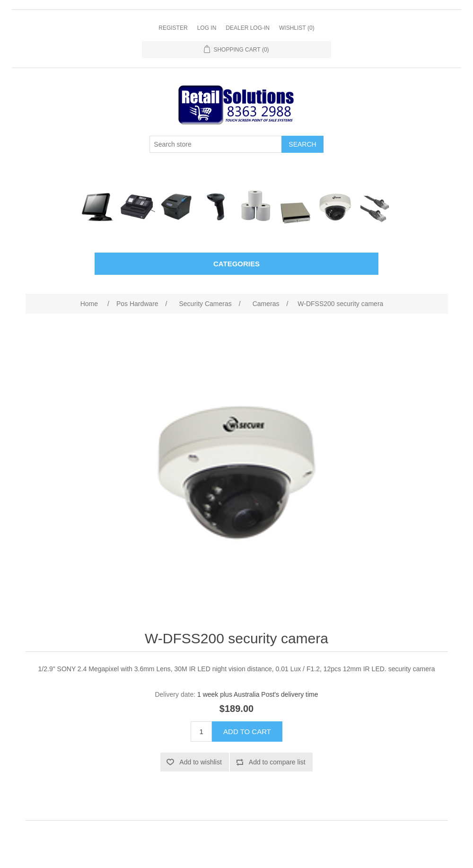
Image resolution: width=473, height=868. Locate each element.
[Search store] (216, 144)
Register (173, 28)
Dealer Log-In (248, 28)
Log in (207, 28)
